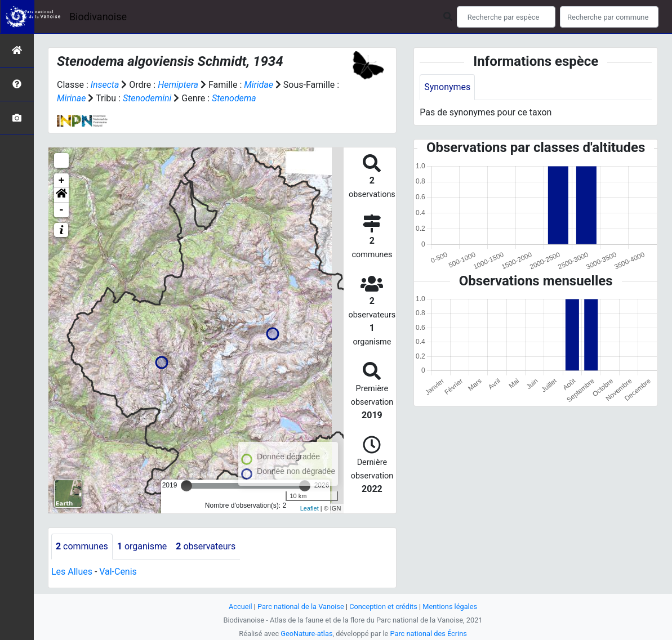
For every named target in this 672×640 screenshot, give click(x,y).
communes (82, 546)
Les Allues (72, 572)
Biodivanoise (98, 17)
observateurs (206, 546)
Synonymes (447, 87)
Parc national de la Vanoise (301, 607)
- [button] (62, 210)
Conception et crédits (383, 607)
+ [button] (62, 181)
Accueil (240, 607)
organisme (142, 546)
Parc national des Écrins (428, 634)
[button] (61, 195)
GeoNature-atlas (307, 634)
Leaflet (310, 508)
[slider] (186, 486)
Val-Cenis (118, 572)
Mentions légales (450, 607)
